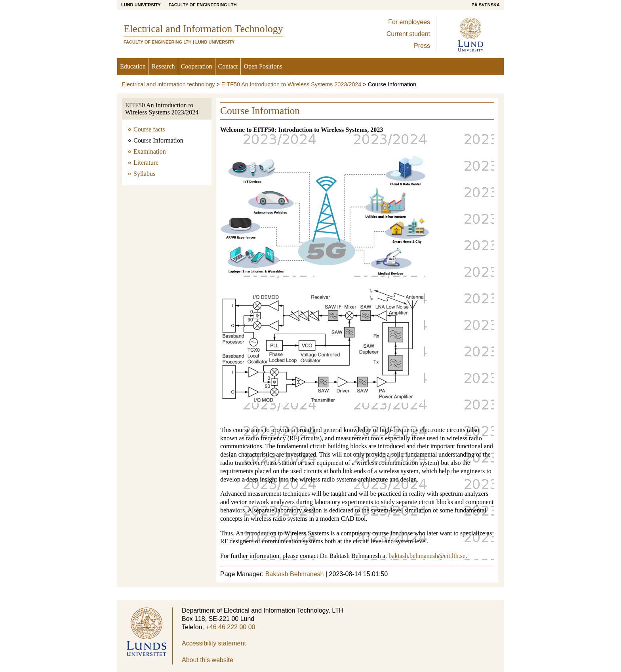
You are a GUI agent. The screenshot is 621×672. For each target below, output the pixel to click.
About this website (208, 660)
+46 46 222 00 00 (230, 627)
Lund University (141, 5)
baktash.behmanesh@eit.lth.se (427, 556)
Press (422, 46)
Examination (150, 151)
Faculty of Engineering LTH (203, 5)
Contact (228, 66)
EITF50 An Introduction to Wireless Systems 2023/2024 (291, 84)
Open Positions (263, 66)
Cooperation (197, 66)
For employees (409, 22)
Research (163, 66)
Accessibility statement (214, 643)
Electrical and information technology (168, 84)
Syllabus (144, 174)
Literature (146, 163)
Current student (408, 34)
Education (133, 66)
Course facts (149, 129)
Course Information (158, 140)
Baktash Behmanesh (295, 574)
